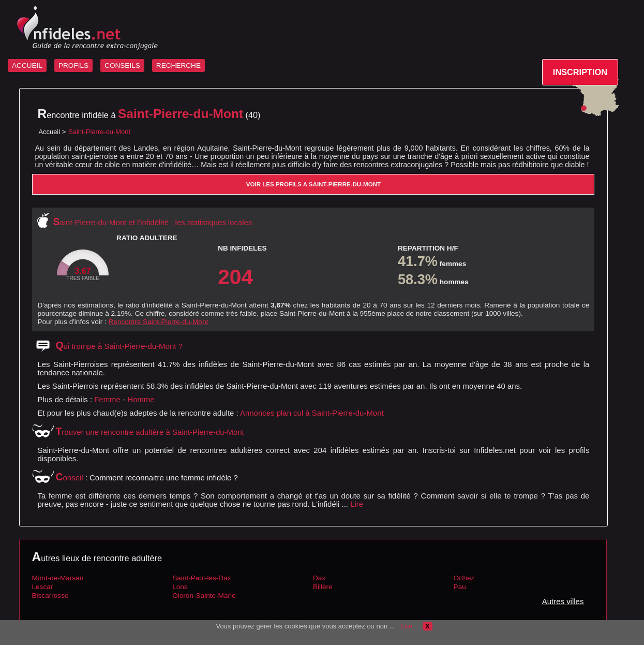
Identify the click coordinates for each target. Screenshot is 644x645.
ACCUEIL (27, 65)
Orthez (464, 578)
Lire (357, 504)
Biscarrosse (50, 596)
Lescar (42, 587)
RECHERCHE (178, 65)
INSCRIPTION (580, 72)
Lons (180, 587)
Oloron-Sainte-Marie (204, 596)
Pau (460, 587)
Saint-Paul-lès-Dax (201, 578)
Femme (107, 399)
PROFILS (73, 65)
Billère (323, 587)
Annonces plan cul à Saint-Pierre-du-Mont (312, 413)
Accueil (49, 132)
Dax (319, 578)
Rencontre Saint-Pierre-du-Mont (159, 322)
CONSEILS (122, 65)
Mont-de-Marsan (57, 578)
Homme (141, 399)
